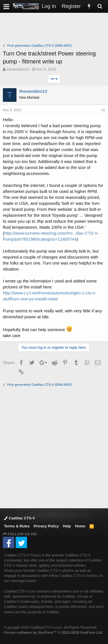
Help (67, 526)
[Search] (100, 6)
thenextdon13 (18, 69)
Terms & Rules (17, 526)
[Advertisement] (55, 29)
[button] (6, 6)
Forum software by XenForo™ (53, 632)
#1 (103, 110)
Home (80, 526)
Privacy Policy (46, 526)
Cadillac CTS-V (19, 518)
